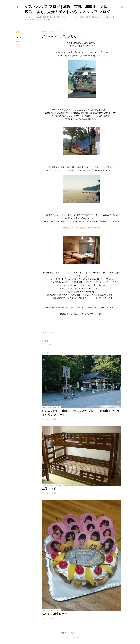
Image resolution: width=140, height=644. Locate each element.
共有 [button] (18, 32)
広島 (18, 44)
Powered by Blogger (70, 633)
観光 (18, 41)
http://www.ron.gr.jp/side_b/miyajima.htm (82, 228)
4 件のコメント (51, 618)
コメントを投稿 (47, 345)
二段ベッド (49, 489)
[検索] (122, 7)
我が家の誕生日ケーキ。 (58, 614)
